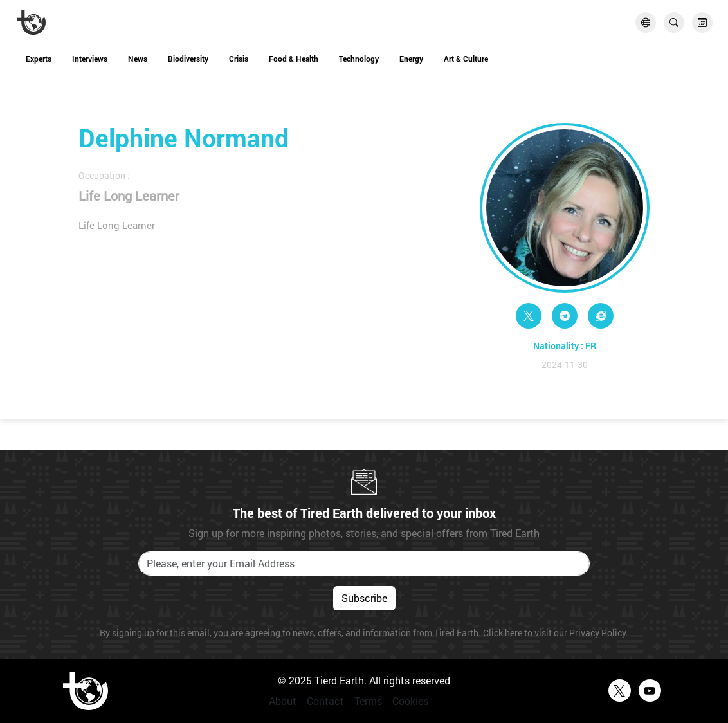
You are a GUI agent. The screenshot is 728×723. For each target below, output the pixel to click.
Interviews (90, 59)
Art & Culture (466, 59)
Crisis (239, 59)
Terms (368, 701)
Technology (359, 59)
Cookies (410, 701)
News (138, 59)
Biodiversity (188, 59)
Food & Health (294, 59)
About (283, 701)
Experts (39, 59)
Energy (411, 59)
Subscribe (364, 598)
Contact (325, 701)
